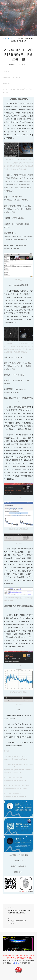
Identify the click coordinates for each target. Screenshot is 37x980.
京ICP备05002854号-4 (27, 963)
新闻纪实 (11, 38)
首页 (5, 38)
